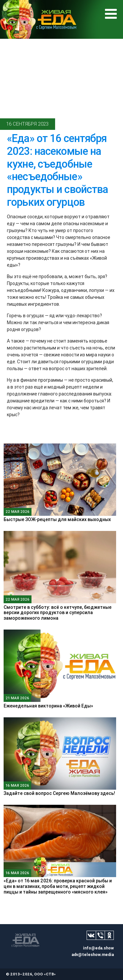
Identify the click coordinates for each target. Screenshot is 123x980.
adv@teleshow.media (93, 955)
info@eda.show (98, 948)
